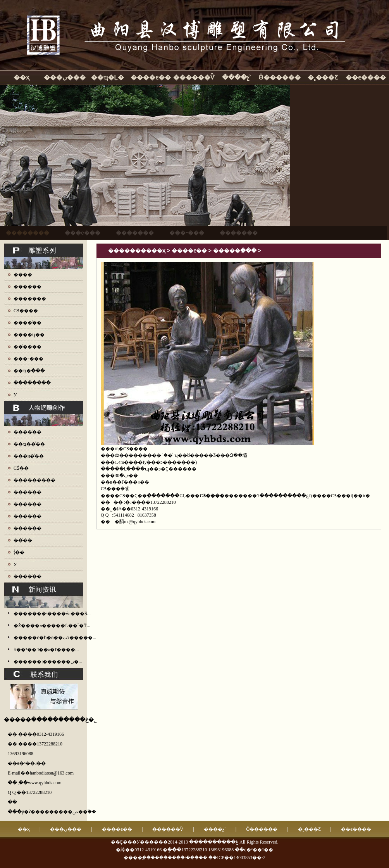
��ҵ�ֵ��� (29, 371)
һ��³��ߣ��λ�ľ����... (46, 650)
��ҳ (22, 77)
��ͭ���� (28, 347)
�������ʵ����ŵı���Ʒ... (52, 614)
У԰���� (15, 395)
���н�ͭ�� (29, 456)
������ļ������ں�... (48, 662)
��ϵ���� (366, 77)
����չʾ (237, 77)
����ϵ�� (151, 77)
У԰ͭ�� (15, 564)
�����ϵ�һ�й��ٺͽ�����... (55, 638)
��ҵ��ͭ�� (29, 444)
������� (30, 299)
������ (28, 287)
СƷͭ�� (21, 468)
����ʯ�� (29, 335)
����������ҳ (137, 251)
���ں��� (65, 77)
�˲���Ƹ (323, 77)
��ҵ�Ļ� (108, 77)
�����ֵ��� (32, 383)
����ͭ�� (28, 323)
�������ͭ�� (34, 480)
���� (23, 275)
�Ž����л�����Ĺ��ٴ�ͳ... (52, 626)
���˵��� (28, 359)
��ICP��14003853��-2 (237, 858)
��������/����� (179, 858)
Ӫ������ (280, 77)
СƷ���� (26, 311)
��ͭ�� (23, 540)
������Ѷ (194, 77)
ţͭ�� (19, 552)
